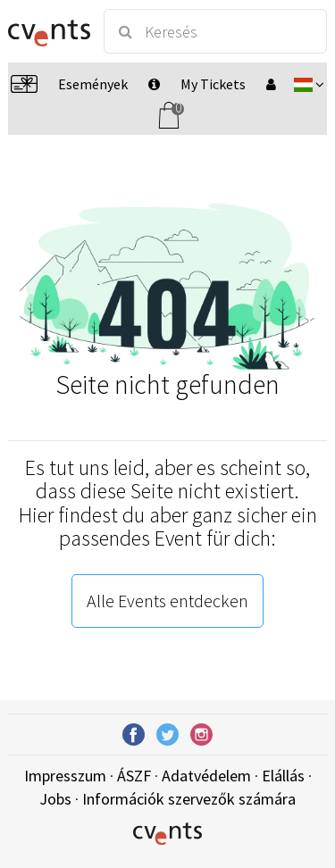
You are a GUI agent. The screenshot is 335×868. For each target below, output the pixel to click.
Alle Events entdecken (167, 601)
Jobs (55, 799)
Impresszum (65, 776)
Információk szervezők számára (189, 799)
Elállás (283, 776)
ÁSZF (134, 776)
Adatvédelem (206, 776)
